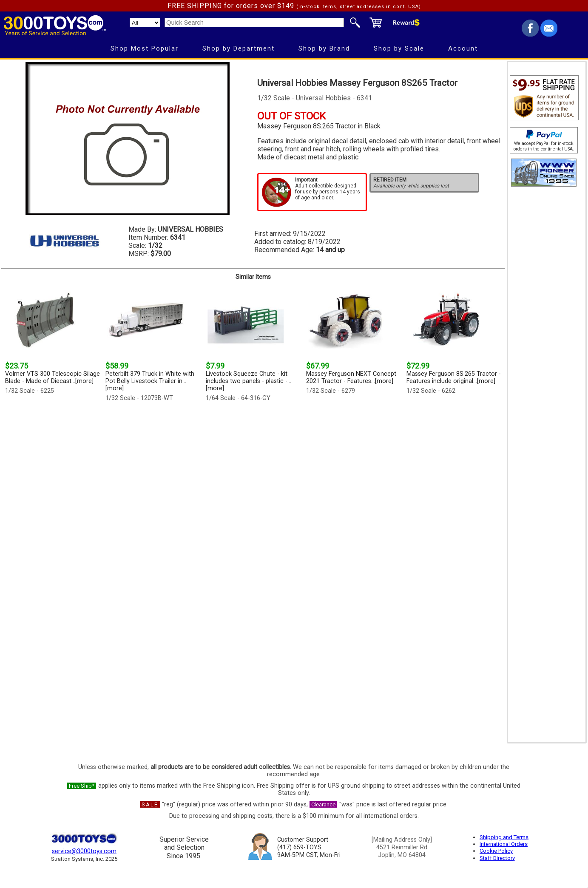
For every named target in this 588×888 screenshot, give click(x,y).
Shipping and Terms (504, 837)
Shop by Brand (324, 48)
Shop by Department (239, 48)
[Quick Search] (254, 23)
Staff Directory (497, 858)
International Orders (504, 844)
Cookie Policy (496, 851)
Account (463, 48)
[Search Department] (145, 23)
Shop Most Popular (145, 48)
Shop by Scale (399, 48)
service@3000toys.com (84, 851)
